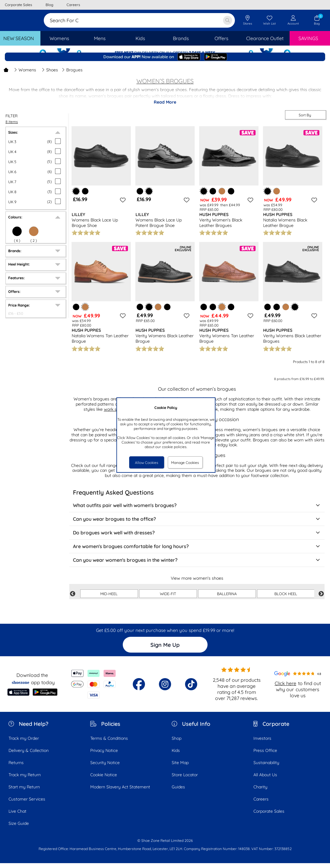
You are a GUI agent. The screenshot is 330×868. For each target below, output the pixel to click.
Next (321, 599)
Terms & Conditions (109, 743)
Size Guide (19, 828)
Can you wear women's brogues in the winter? (197, 565)
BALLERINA (227, 599)
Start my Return (24, 792)
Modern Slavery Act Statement (120, 792)
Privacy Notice (104, 755)
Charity (260, 792)
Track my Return (25, 780)
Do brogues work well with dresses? (197, 538)
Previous (73, 599)
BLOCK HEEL (286, 599)
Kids (176, 755)
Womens (25, 75)
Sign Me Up (165, 650)
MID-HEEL (109, 599)
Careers (261, 804)
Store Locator (185, 780)
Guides (178, 792)
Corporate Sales (269, 816)
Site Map (180, 767)
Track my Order (24, 743)
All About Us (265, 780)
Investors (262, 743)
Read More (165, 107)
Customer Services (27, 804)
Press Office (265, 755)
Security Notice (105, 767)
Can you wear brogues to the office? (197, 524)
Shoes (50, 75)
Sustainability (266, 767)
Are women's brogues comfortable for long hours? (197, 551)
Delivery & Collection (29, 755)
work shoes (115, 414)
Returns (16, 767)
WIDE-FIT (168, 599)
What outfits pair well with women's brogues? (197, 510)
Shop (177, 743)
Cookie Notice (104, 780)
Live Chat (17, 816)
